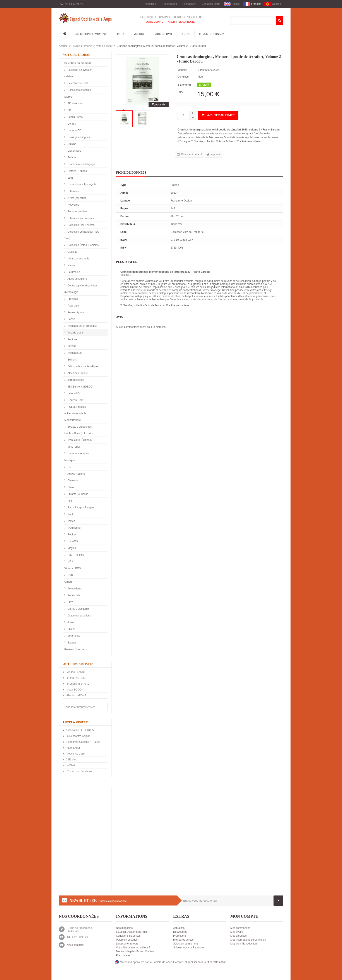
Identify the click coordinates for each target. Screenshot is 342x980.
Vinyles (71, 548)
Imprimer (215, 154)
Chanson (72, 481)
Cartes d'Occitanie (78, 609)
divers (71, 622)
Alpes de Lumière (77, 373)
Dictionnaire (74, 151)
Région (71, 535)
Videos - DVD (163, 34)
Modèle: (182, 70)
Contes (71, 124)
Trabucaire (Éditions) (79, 440)
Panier (171, 22)
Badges (72, 643)
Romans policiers (77, 212)
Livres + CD (74, 130)
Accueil (63, 46)
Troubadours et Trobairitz (82, 326)
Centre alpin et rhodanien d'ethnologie (81, 289)
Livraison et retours (127, 944)
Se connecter (187, 22)
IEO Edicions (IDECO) (80, 387)
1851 (70, 178)
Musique (139, 34)
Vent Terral (73, 447)
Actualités (150, 4)
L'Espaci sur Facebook (79, 771)
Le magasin (189, 4)
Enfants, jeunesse (78, 494)
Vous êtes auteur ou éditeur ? (133, 948)
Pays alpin (73, 306)
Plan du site (123, 955)
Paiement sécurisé (127, 940)
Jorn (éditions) (75, 380)
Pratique (72, 339)
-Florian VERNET (76, 678)
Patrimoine (73, 272)
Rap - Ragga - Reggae (80, 508)
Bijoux (71, 629)
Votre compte (155, 22)
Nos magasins (124, 928)
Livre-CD (72, 541)
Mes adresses (239, 936)
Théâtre (72, 346)
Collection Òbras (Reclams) (83, 245)
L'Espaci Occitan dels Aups (132, 932)
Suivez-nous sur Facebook (189, 948)
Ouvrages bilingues (78, 137)
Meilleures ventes (183, 940)
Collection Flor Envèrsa (81, 225)
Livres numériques (78, 454)
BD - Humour (75, 103)
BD (69, 110)
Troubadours (74, 353)
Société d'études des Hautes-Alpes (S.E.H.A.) (78, 430)
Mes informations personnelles (248, 940)
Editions (72, 360)
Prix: (180, 92)
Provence (73, 299)
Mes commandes (240, 928)
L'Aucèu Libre (75, 400)
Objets (186, 34)
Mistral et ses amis (78, 259)
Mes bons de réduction (244, 944)
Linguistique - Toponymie (82, 184)
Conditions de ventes (128, 936)
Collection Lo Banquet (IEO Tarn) (82, 235)
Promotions (180, 936)
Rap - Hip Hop (75, 555)
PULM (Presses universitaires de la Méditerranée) (75, 413)
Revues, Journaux (212, 34)
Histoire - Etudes (77, 171)
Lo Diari (70, 765)
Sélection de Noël (77, 83)
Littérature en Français (80, 218)
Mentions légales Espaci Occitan (135, 951)
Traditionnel (74, 528)
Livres (120, 34)
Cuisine (71, 144)
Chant (71, 487)
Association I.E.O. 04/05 (80, 730)
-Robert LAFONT (76, 696)
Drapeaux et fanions (79, 616)
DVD (70, 575)
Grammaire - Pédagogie (81, 164)
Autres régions (76, 312)
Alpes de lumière (77, 279)
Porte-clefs (73, 595)
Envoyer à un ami (191, 154)
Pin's (70, 602)
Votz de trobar (104, 46)
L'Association (169, 4)
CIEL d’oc (71, 760)
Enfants (72, 157)
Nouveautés (180, 932)
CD (69, 467)
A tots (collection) (77, 198)
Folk (70, 501)
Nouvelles (73, 205)
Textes (71, 521)
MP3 (70, 562)
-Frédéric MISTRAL (77, 684)
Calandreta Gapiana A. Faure (83, 742)
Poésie (88, 46)
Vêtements (73, 636)
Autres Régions (76, 474)
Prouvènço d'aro (75, 754)
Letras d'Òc (74, 393)
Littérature (73, 191)
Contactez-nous (211, 4)
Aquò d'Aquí (73, 748)
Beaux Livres (75, 117)
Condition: (183, 77)
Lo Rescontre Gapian (78, 736)
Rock (70, 514)
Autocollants (74, 589)
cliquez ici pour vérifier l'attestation (206, 962)
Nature (71, 265)
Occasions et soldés (79, 90)
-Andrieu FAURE (76, 672)
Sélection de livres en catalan (78, 73)
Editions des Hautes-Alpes (82, 366)
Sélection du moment (91, 34)
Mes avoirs (237, 932)
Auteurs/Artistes (78, 664)
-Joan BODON (74, 690)
